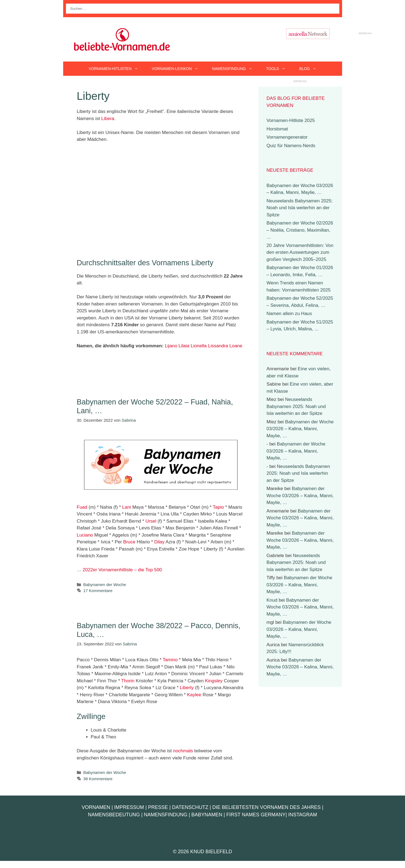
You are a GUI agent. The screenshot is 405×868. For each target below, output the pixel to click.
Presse (158, 807)
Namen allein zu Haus (289, 314)
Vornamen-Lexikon (178, 69)
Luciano (85, 535)
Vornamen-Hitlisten (117, 69)
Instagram (303, 815)
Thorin (128, 681)
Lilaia (184, 346)
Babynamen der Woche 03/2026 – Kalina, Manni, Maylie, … (300, 429)
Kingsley (214, 681)
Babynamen (207, 815)
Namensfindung (236, 69)
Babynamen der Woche (105, 585)
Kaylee (194, 695)
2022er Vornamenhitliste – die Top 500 (122, 570)
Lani (127, 507)
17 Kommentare (98, 591)
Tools (279, 69)
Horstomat (277, 129)
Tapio (218, 507)
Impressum (129, 807)
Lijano (171, 346)
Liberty (187, 688)
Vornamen (96, 807)
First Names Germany (256, 815)
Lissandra (218, 346)
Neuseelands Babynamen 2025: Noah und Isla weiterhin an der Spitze (300, 208)
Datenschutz (190, 807)
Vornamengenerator (287, 137)
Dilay (159, 542)
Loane (236, 346)
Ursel (151, 521)
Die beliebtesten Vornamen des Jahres (266, 807)
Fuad (82, 507)
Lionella (199, 346)
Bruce (129, 542)
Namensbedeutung (114, 815)
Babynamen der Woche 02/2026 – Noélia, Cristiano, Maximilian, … (300, 230)
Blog (311, 69)
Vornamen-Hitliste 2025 (291, 120)
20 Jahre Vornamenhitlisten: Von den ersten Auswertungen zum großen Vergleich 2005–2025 (300, 252)
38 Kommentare (98, 779)
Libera (108, 119)
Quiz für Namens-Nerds (291, 146)
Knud (272, 600)
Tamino (170, 660)
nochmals (183, 751)
